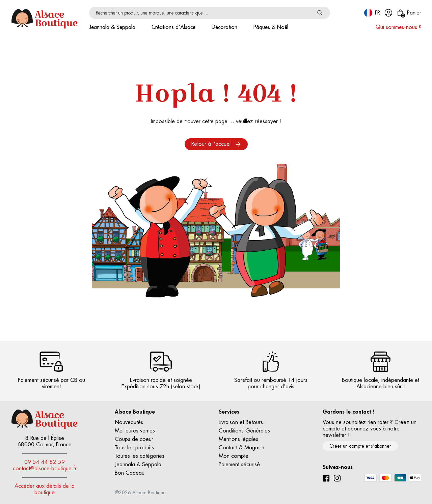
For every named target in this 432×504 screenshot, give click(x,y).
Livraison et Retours (241, 422)
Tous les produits (134, 448)
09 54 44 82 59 (45, 462)
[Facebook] (326, 478)
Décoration (224, 27)
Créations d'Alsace (173, 27)
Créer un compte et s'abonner (360, 446)
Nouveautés (129, 422)
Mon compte (234, 456)
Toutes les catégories (140, 456)
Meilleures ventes (135, 431)
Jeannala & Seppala (112, 27)
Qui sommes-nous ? (398, 27)
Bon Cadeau (130, 473)
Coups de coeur (134, 439)
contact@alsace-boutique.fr (45, 469)
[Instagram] (337, 478)
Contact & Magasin (241, 448)
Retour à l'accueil (216, 144)
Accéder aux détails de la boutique (45, 489)
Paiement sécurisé (239, 465)
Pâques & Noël (271, 27)
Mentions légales (238, 439)
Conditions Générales (244, 431)
